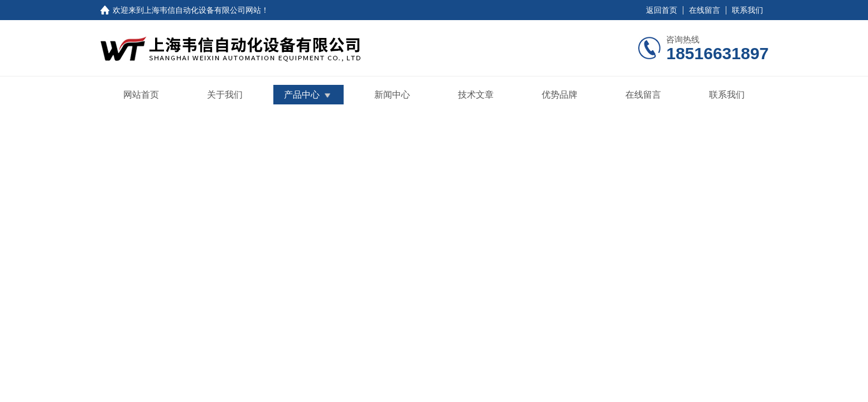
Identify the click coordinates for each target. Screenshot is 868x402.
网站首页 (141, 95)
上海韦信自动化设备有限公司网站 (202, 10)
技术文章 (476, 95)
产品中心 (302, 95)
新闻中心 (392, 95)
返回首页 (662, 10)
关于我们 (225, 95)
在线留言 (705, 10)
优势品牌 (560, 95)
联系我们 (748, 10)
